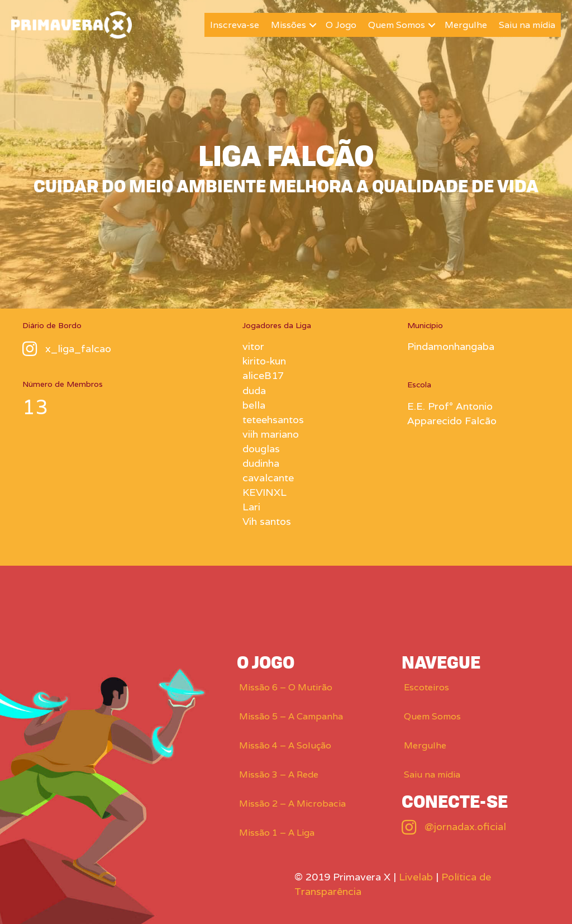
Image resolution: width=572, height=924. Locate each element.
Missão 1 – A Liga (277, 833)
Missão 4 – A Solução (285, 745)
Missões (289, 25)
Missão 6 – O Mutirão (286, 687)
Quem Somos (397, 25)
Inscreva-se (235, 25)
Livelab (416, 877)
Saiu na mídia (527, 25)
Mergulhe (466, 25)
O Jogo (341, 25)
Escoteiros (426, 687)
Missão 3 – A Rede (279, 774)
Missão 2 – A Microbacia (292, 804)
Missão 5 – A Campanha (291, 716)
